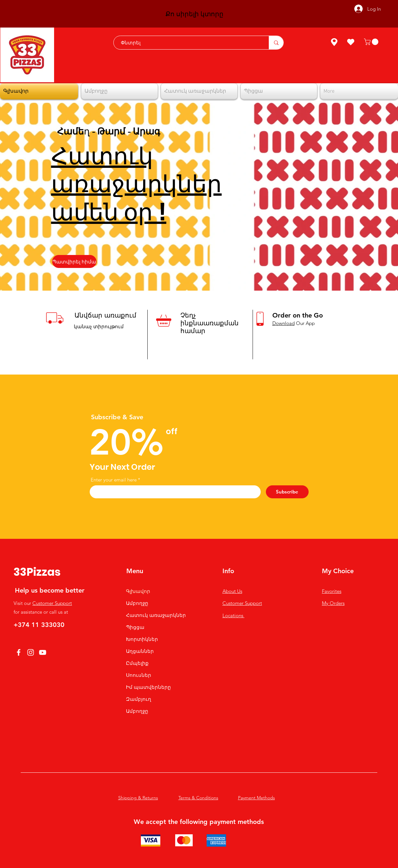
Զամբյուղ (139, 699)
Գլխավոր (138, 591)
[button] (372, 42)
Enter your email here (114, 480)
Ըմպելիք (137, 663)
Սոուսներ (139, 675)
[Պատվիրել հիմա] (74, 261)
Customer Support (52, 603)
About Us (232, 591)
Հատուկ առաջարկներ (156, 615)
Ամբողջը (137, 603)
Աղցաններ (140, 651)
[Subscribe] (287, 492)
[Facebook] (19, 652)
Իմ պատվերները (148, 687)
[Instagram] (31, 652)
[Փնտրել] (188, 43)
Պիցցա (135, 627)
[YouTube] (43, 652)
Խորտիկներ (142, 639)
